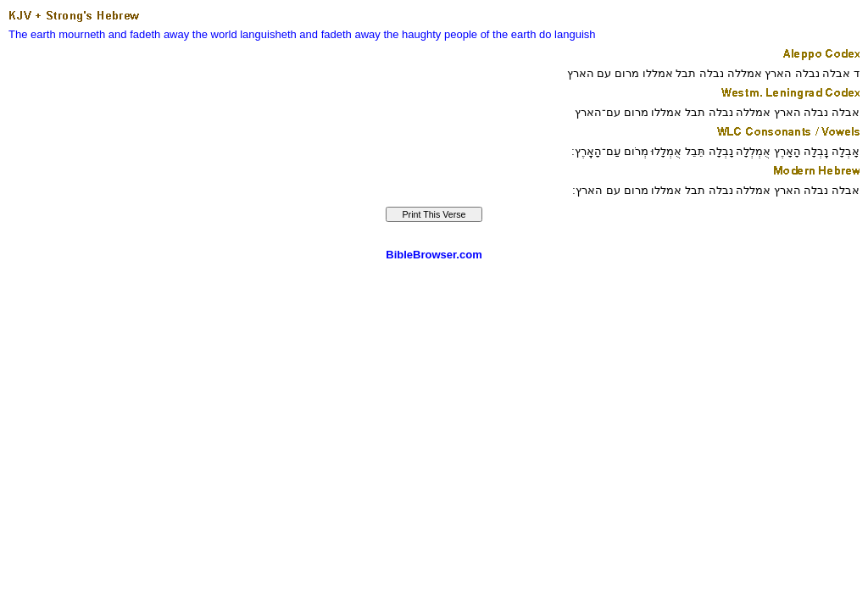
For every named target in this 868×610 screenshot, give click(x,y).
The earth (32, 34)
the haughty (412, 34)
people (461, 34)
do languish (568, 34)
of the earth (509, 34)
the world (215, 34)
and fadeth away (149, 34)
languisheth (268, 34)
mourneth (82, 34)
